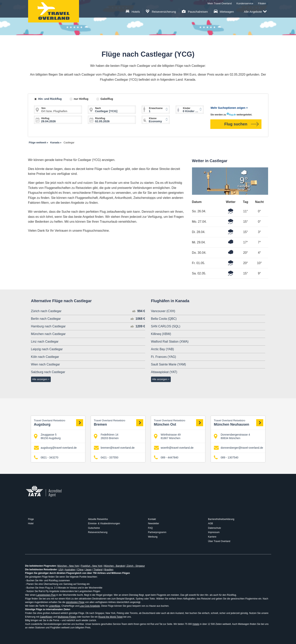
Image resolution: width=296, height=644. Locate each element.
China (80, 570)
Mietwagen (224, 12)
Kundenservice (245, 3)
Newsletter (154, 523)
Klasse (153, 118)
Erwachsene (156, 108)
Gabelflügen (46, 617)
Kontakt (152, 519)
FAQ (150, 528)
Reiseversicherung (161, 12)
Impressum (214, 532)
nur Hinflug (81, 99)
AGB (210, 523)
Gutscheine (94, 528)
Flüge (31, 519)
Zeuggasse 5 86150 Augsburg (47, 436)
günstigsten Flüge (75, 602)
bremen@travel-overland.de (114, 448)
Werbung (153, 537)
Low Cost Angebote (90, 606)
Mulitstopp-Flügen (67, 617)
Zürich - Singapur (136, 566)
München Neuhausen (239, 423)
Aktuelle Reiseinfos (98, 519)
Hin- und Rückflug (50, 99)
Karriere (212, 537)
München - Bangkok (115, 566)
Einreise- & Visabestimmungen (104, 523)
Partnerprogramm (157, 532)
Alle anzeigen (40, 379)
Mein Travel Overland (220, 3)
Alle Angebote (255, 12)
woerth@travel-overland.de (174, 448)
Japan (88, 570)
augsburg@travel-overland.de (55, 448)
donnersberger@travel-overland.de (238, 448)
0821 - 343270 (46, 457)
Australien (70, 570)
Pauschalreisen (195, 12)
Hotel (31, 523)
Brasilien (109, 570)
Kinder (187, 108)
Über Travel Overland (219, 541)
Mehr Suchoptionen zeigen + (229, 108)
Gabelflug (107, 99)
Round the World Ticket (111, 617)
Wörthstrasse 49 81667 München (167, 436)
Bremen (119, 423)
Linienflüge (54, 606)
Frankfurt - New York (91, 566)
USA (61, 570)
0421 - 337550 (106, 457)
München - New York (68, 566)
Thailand (98, 570)
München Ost (179, 423)
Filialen (262, 3)
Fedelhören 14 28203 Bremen (106, 436)
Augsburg (59, 423)
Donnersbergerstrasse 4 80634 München (232, 436)
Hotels (133, 12)
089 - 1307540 (226, 457)
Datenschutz (215, 528)
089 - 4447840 (166, 457)
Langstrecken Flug (46, 595)
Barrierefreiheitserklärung (221, 519)
